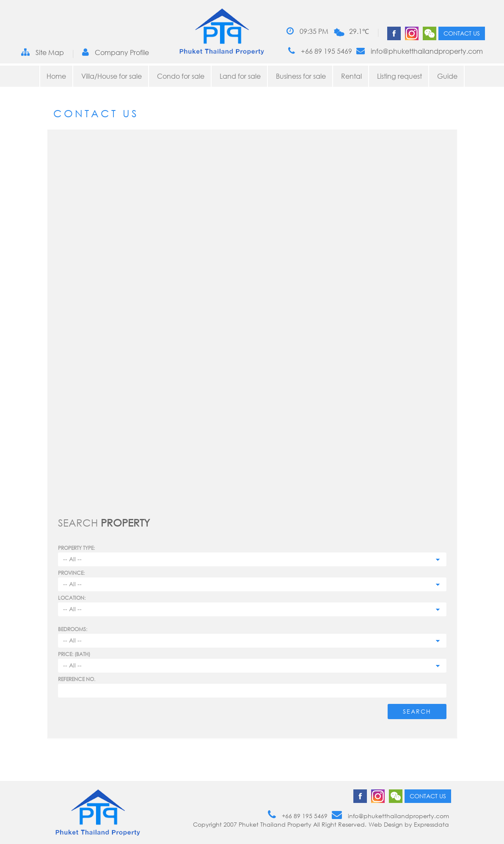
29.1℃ (359, 31)
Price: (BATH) (74, 654)
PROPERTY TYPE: (76, 548)
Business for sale (301, 76)
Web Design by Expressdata (409, 824)
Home (56, 76)
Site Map (43, 52)
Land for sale (240, 76)
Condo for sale (181, 76)
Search (417, 711)
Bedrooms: (73, 629)
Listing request (399, 76)
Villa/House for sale (112, 76)
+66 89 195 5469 (320, 51)
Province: (71, 573)
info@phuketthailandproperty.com (420, 51)
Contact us (462, 33)
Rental (351, 76)
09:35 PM (307, 31)
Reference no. (77, 679)
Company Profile (116, 52)
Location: (72, 598)
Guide (447, 76)
